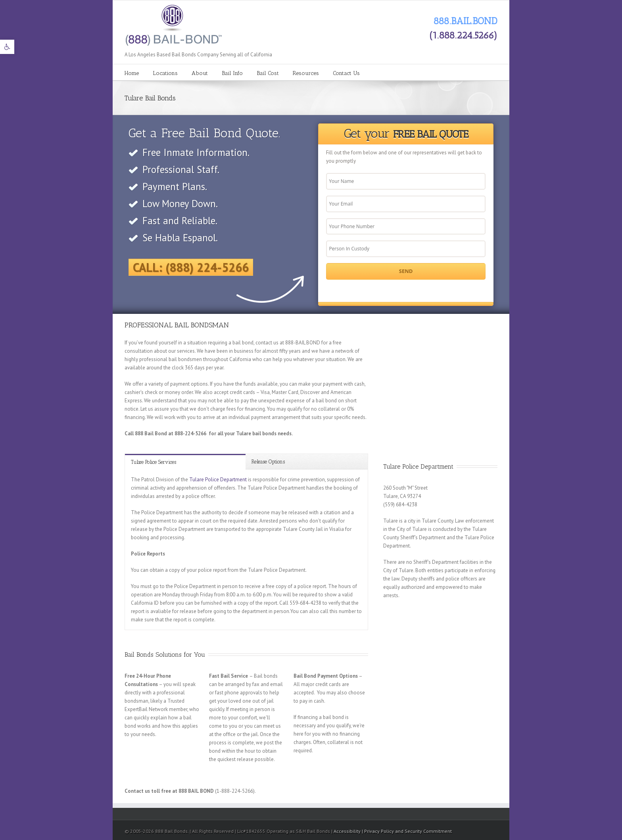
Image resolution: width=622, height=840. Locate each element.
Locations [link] (165, 73)
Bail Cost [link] (268, 73)
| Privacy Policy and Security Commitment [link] (407, 831)
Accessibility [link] (348, 831)
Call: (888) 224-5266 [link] (191, 267)
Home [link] (132, 73)
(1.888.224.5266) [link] (463, 35)
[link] (7, 47)
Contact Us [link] (346, 73)
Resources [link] (306, 73)
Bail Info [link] (232, 73)
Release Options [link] (268, 462)
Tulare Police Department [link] (218, 480)
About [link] (200, 73)
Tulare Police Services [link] (154, 462)
